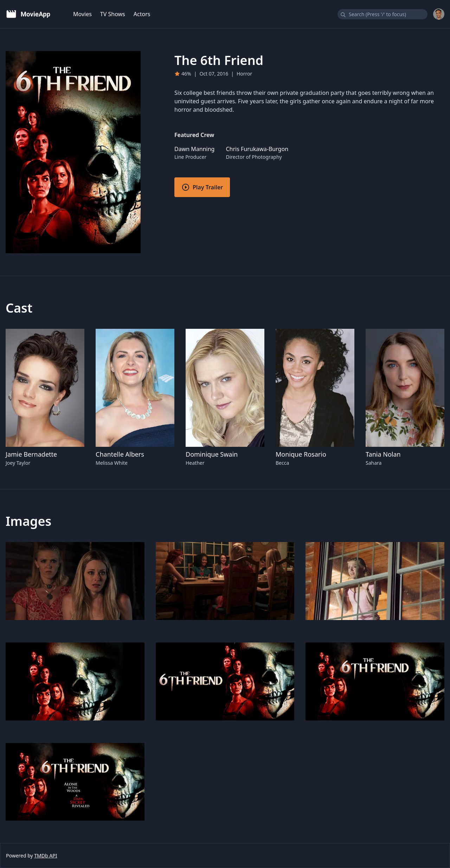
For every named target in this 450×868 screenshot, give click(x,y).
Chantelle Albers (120, 454)
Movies (82, 14)
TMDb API (46, 856)
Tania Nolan (383, 454)
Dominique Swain (212, 454)
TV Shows (113, 14)
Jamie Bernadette (31, 454)
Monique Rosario (301, 454)
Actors (142, 14)
